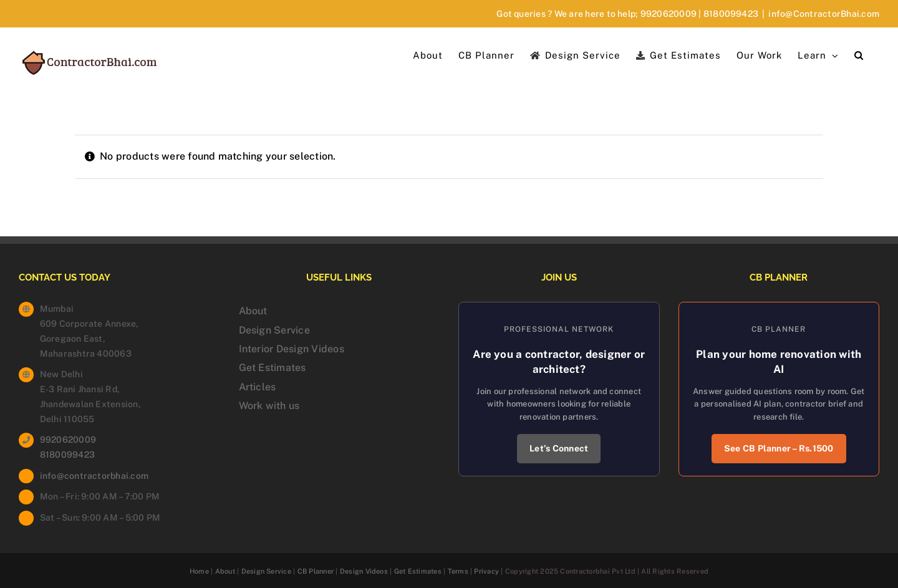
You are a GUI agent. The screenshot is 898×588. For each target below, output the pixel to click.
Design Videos (364, 571)
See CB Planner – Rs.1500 (779, 448)
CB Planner (316, 571)
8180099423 (731, 14)
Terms (458, 571)
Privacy (486, 571)
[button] (859, 54)
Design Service (274, 330)
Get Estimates (273, 368)
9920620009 (669, 14)
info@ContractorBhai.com (824, 14)
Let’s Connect (559, 448)
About (253, 311)
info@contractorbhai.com (94, 476)
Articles (258, 387)
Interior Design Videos (292, 349)
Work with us (269, 406)
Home (199, 571)
